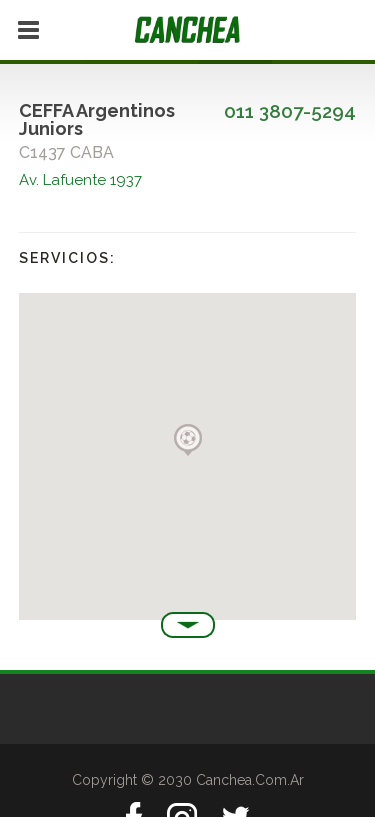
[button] (188, 440)
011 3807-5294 (290, 111)
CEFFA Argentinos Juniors (97, 119)
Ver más (188, 625)
